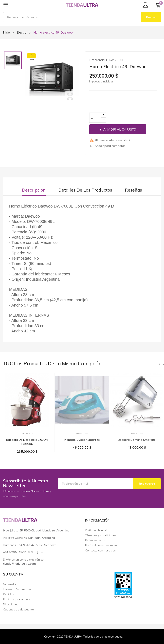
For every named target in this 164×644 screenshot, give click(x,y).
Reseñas (133, 190)
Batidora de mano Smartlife (137, 440)
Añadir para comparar (107, 146)
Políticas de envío (97, 530)
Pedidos (8, 594)
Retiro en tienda (96, 540)
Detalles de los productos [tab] (85, 190)
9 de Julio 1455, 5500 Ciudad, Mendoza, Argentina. (37, 530)
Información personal (17, 589)
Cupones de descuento (18, 610)
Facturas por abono (16, 599)
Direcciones (11, 604)
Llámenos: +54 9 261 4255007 (23, 545)
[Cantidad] (95, 118)
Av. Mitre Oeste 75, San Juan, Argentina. (29, 538)
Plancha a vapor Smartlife (82, 440)
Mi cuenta (9, 584)
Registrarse (147, 484)
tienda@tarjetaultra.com (19, 564)
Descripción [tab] (34, 190)
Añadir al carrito (119, 129)
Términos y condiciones (101, 535)
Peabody (27, 434)
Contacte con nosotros (100, 551)
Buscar (151, 17)
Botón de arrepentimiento (102, 545)
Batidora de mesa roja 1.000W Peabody (27, 442)
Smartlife (82, 434)
